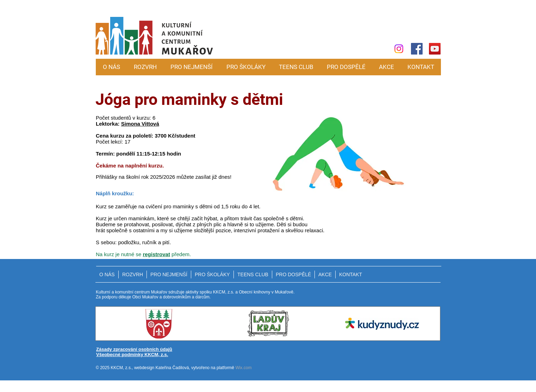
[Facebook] (417, 49)
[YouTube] (435, 49)
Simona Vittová (140, 124)
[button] (191, 67)
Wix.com (243, 368)
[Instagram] (399, 49)
